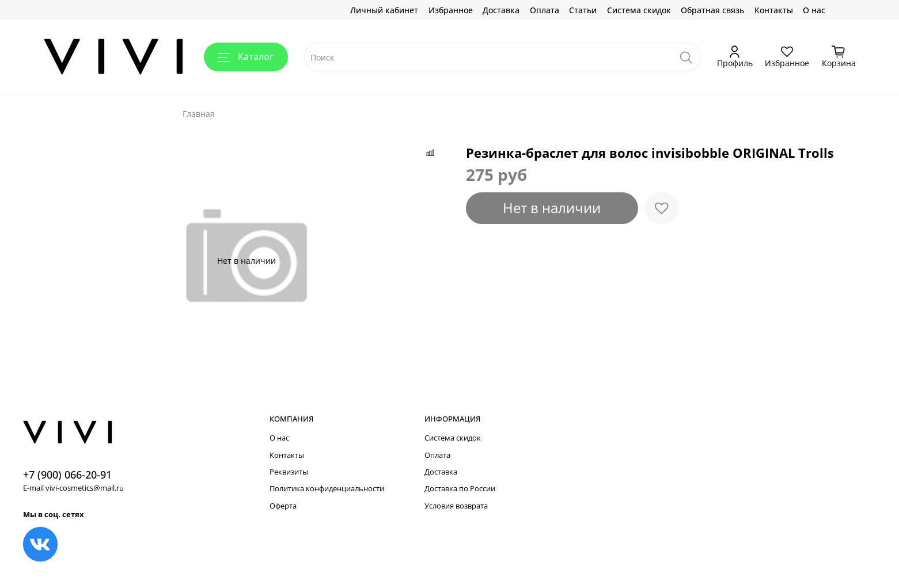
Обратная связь (712, 10)
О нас (814, 10)
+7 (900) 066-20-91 (67, 475)
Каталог (246, 56)
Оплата (545, 10)
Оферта (283, 506)
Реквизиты (289, 472)
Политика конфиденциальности (327, 489)
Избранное (451, 10)
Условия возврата (456, 506)
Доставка (501, 10)
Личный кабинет (384, 10)
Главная (199, 114)
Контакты (774, 10)
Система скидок (639, 10)
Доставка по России (460, 489)
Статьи (583, 10)
